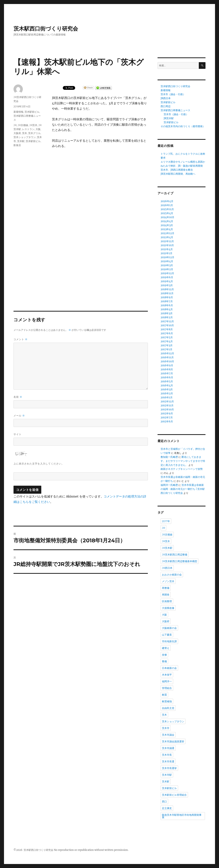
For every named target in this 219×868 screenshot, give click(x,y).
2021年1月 (166, 253)
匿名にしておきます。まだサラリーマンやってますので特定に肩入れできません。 (183, 461)
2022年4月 (167, 237)
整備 (164, 661)
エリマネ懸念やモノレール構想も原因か (183, 162)
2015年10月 (167, 409)
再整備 (166, 588)
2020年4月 (167, 261)
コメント (21, 339)
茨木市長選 (168, 761)
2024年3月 (167, 225)
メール (19, 416)
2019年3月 (167, 285)
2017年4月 (167, 341)
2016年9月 (167, 365)
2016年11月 (167, 357)
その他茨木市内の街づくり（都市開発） (183, 126)
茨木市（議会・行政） (173, 94)
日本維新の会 (169, 668)
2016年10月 (167, 361)
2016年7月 (167, 373)
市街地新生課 (169, 641)
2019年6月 (167, 277)
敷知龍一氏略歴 (169, 457)
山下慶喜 (167, 635)
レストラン (28, 129)
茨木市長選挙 (169, 768)
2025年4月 (167, 213)
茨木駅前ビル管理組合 (174, 795)
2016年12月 (167, 353)
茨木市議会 (168, 735)
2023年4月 (167, 229)
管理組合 (167, 688)
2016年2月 (167, 393)
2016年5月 (167, 381)
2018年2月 (167, 317)
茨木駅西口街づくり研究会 (46, 29)
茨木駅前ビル (32, 112)
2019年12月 (167, 273)
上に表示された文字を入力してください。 (39, 464)
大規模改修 (168, 608)
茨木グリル (34, 133)
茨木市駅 (167, 775)
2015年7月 (167, 418)
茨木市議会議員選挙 (173, 741)
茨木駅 (21, 141)
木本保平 (167, 675)
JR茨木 (33, 125)
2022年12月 (167, 233)
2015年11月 (167, 405)
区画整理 (167, 601)
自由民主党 (168, 708)
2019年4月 (167, 281)
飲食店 (17, 145)
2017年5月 (167, 337)
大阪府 (17, 133)
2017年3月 (167, 345)
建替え (166, 648)
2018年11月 (167, 293)
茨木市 (166, 728)
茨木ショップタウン (25, 137)
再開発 (166, 595)
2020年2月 (167, 269)
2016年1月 (167, 397)
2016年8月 (167, 369)
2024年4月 (167, 221)
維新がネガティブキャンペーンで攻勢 (182, 469)
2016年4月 (167, 385)
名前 (18, 397)
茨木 (25, 133)
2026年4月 (167, 201)
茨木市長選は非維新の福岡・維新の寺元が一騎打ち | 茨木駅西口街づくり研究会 (183, 489)
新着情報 (18, 112)
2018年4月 (167, 309)
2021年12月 (167, 241)
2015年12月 (167, 401)
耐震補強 (167, 701)
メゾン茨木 (168, 581)
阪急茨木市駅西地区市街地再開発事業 (182, 816)
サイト (18, 434)
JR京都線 (23, 125)
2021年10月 (167, 245)
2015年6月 (167, 422)
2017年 (166, 521)
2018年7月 (167, 301)
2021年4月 (167, 249)
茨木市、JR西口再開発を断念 (177, 170)
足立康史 (167, 808)
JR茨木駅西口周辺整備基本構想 (180, 561)
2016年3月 (167, 389)
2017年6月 (167, 333)
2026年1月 (167, 205)
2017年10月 (167, 325)
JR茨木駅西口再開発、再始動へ (178, 174)
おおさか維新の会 (172, 575)
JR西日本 (166, 98)
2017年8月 (167, 329)
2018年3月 (167, 313)
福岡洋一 (167, 681)
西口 (164, 801)
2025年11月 (167, 209)
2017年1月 (166, 349)
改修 (164, 655)
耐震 (164, 695)
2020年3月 (167, 265)
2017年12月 (167, 321)
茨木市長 (167, 755)
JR (15, 125)
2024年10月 (167, 217)
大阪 (38, 129)
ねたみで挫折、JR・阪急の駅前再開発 (182, 166)
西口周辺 (166, 106)
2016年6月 (167, 377)
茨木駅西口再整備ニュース (175, 110)
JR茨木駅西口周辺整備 (175, 555)
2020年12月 (167, 257)
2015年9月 (167, 414)
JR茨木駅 (169, 118)
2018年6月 (167, 305)
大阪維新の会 (169, 628)
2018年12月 (167, 289)
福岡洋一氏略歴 (169, 485)
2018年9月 (167, 297)
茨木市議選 (168, 748)
